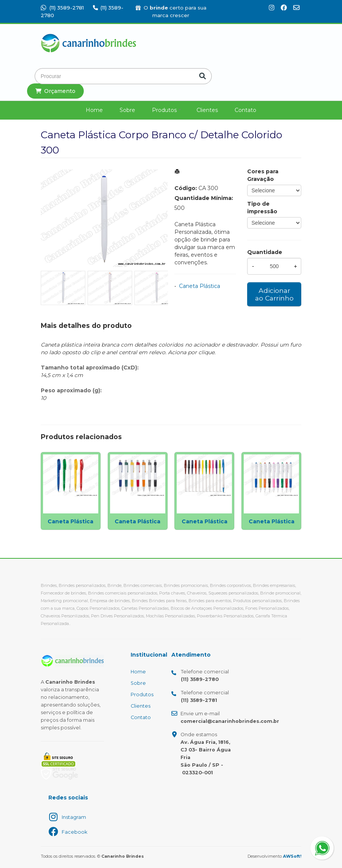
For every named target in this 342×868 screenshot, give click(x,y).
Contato (245, 110)
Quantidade (265, 252)
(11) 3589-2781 (62, 8)
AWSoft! (292, 856)
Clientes (207, 110)
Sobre (127, 110)
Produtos (164, 110)
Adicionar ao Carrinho (274, 294)
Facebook (74, 832)
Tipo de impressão (262, 208)
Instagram (74, 817)
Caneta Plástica (200, 286)
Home (94, 110)
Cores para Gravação (263, 175)
